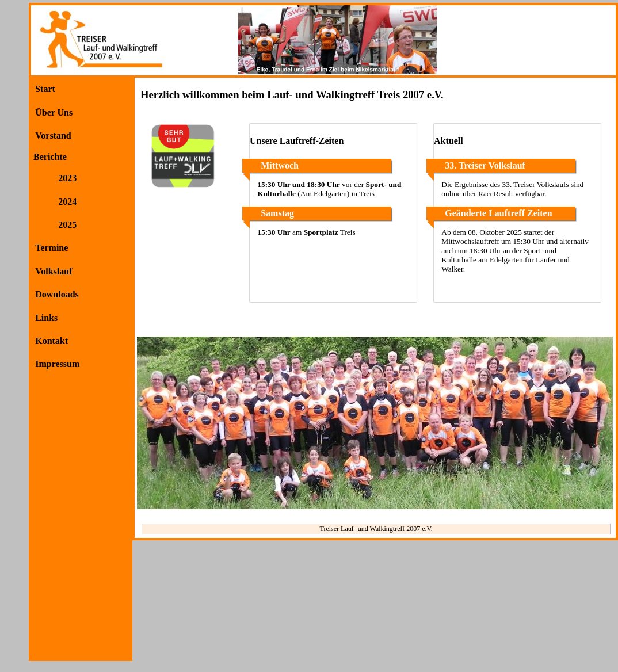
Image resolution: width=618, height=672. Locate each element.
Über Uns (54, 112)
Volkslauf (54, 271)
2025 (67, 225)
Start (45, 89)
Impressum (57, 364)
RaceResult (496, 194)
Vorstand (53, 135)
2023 (67, 178)
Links (46, 318)
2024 (67, 202)
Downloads (57, 294)
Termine (51, 248)
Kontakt (51, 341)
